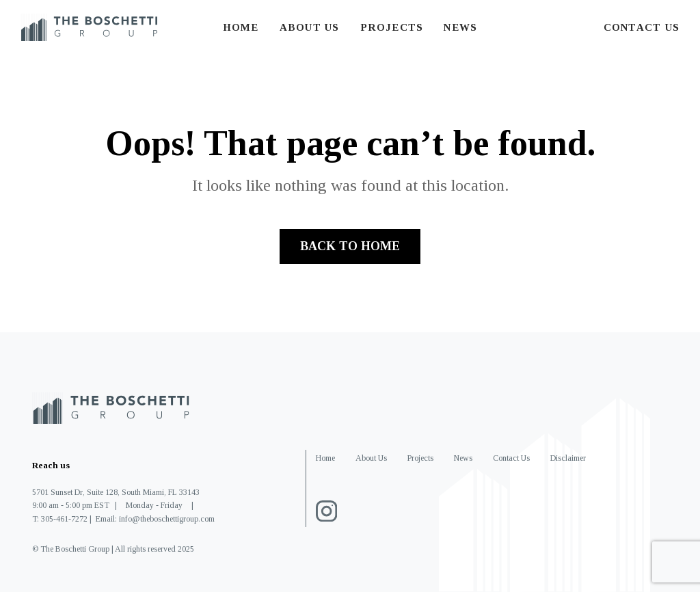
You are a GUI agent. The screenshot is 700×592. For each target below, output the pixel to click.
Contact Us (642, 27)
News (460, 27)
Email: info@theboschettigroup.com (155, 519)
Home (241, 27)
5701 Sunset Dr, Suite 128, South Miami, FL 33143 (116, 492)
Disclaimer (568, 458)
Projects (392, 27)
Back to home (350, 246)
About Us (310, 27)
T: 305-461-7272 (60, 519)
